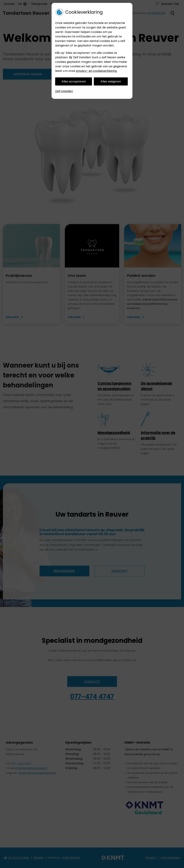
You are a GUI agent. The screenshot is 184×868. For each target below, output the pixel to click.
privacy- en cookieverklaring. (96, 71)
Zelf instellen (64, 91)
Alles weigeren (111, 81)
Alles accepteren (74, 81)
